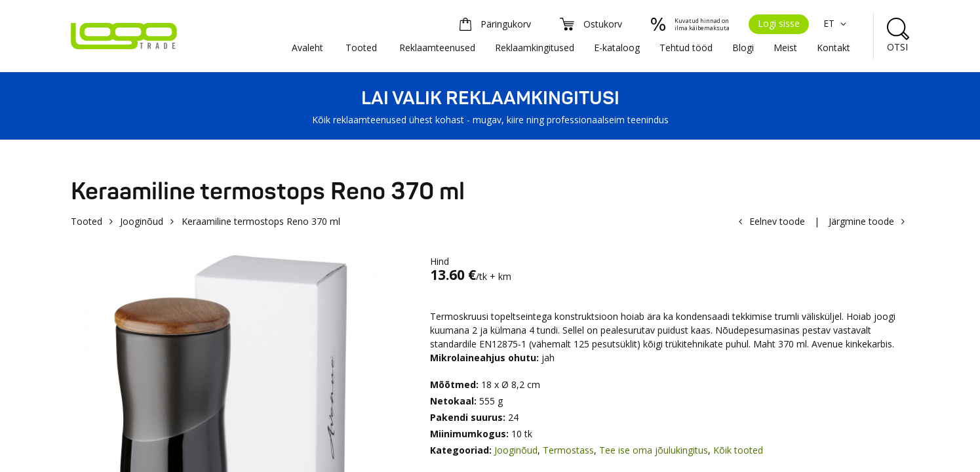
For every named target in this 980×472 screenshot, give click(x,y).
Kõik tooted (738, 450)
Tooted (361, 48)
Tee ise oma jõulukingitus (654, 450)
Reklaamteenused (437, 48)
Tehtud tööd (686, 48)
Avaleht (307, 48)
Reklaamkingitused (535, 48)
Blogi (743, 48)
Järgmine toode (861, 221)
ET (837, 23)
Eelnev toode (777, 221)
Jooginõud (142, 221)
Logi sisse (779, 23)
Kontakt (833, 48)
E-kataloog (617, 48)
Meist (785, 48)
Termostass (568, 450)
